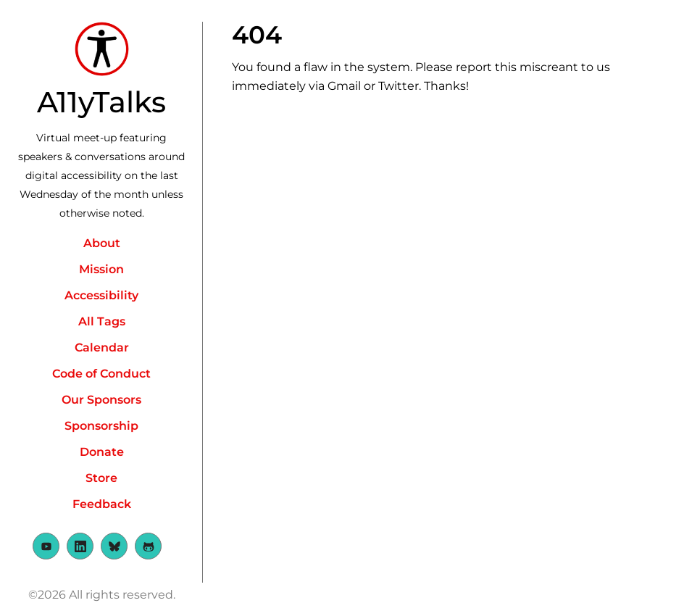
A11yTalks (101, 102)
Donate (102, 452)
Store (101, 478)
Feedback (102, 504)
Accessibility (101, 295)
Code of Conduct (101, 374)
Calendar (102, 347)
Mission (101, 269)
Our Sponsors (101, 400)
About (102, 243)
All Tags (102, 321)
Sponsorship (101, 426)
